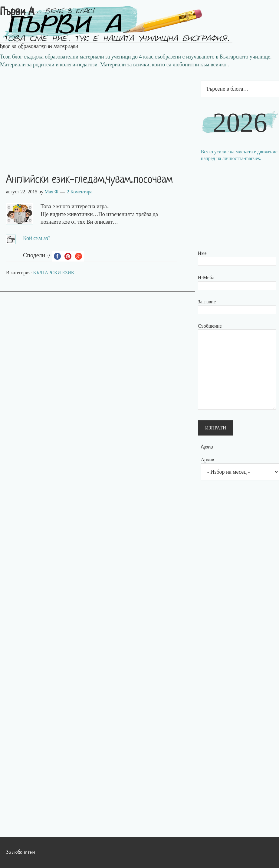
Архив (208, 460)
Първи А (17, 12)
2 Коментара (80, 192)
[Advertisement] (97, 117)
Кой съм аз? (37, 238)
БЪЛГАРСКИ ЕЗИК (54, 273)
